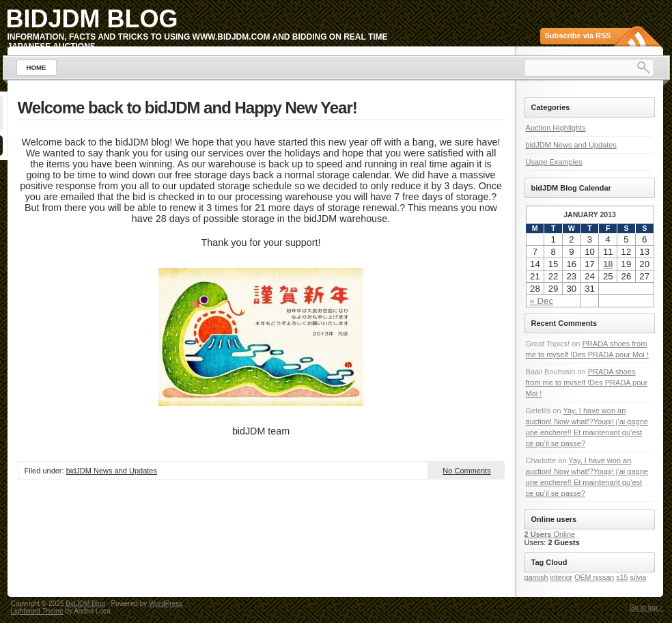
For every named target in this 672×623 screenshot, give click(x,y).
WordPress (166, 604)
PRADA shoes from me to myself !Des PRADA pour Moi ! (587, 383)
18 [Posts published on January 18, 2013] (608, 264)
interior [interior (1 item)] (562, 577)
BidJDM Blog (92, 19)
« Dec (542, 301)
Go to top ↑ (646, 608)
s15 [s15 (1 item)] (622, 577)
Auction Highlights (556, 128)
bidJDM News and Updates (112, 471)
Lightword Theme (37, 611)
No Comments (466, 471)
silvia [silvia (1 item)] (639, 577)
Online (550, 534)
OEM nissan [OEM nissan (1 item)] (594, 577)
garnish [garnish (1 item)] (536, 577)
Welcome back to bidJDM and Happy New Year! (187, 108)
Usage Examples (554, 162)
